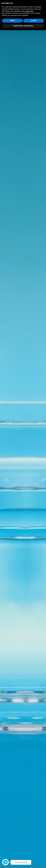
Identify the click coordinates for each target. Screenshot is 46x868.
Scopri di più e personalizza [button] (23, 26)
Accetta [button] (34, 21)
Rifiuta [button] (12, 21)
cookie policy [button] (29, 11)
